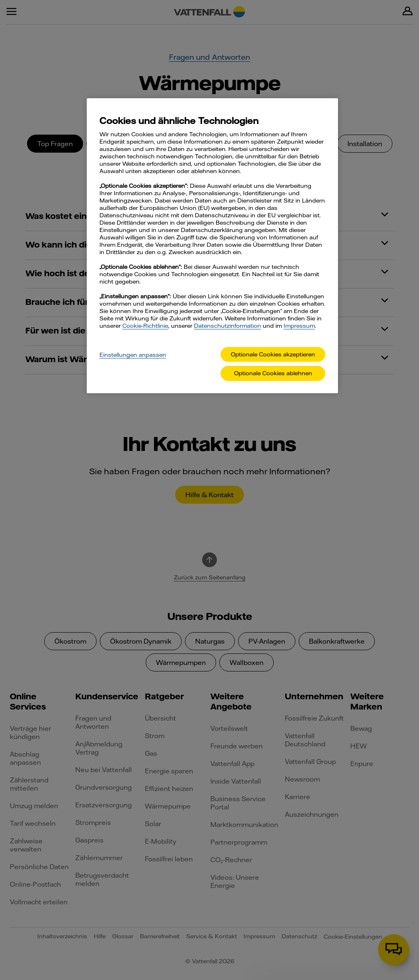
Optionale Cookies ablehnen (273, 373)
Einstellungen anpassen (133, 355)
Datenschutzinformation (228, 326)
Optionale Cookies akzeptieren (273, 354)
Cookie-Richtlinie (145, 326)
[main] (212, 246)
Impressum (299, 326)
